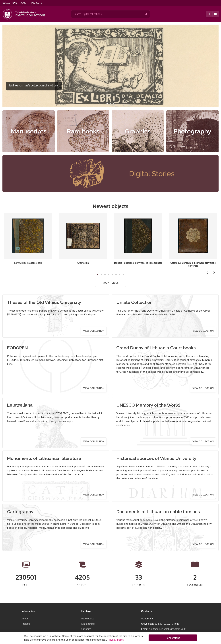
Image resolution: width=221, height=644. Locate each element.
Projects (37, 3)
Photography (192, 131)
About (24, 3)
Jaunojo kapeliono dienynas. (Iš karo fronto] (138, 263)
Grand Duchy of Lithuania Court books (156, 348)
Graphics (138, 131)
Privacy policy (116, 640)
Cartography (20, 512)
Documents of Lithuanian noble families (158, 512)
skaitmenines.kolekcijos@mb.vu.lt (167, 629)
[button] (107, 103)
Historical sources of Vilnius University (156, 458)
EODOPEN (17, 348)
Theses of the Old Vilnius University (44, 302)
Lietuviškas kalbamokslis (28, 263)
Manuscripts (29, 131)
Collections (10, 3)
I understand (173, 638)
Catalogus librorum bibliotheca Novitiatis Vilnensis (193, 264)
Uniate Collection (134, 302)
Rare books (83, 131)
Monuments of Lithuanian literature (44, 458)
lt (209, 14)
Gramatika (83, 263)
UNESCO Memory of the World (148, 405)
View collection (94, 331)
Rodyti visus (111, 283)
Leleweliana (20, 405)
